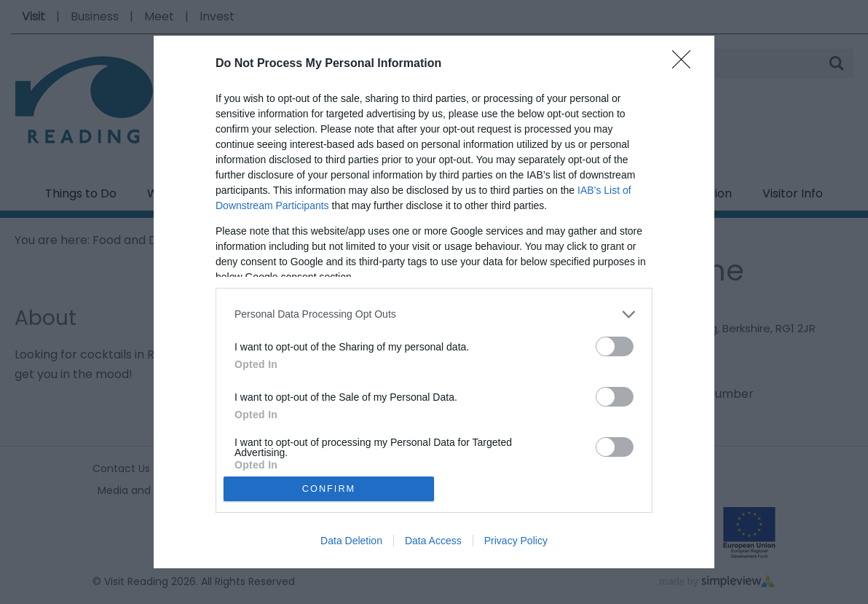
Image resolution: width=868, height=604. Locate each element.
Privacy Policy (516, 541)
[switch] (615, 346)
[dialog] (434, 302)
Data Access (433, 541)
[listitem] (434, 314)
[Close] (686, 64)
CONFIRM (329, 489)
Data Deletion (351, 541)
